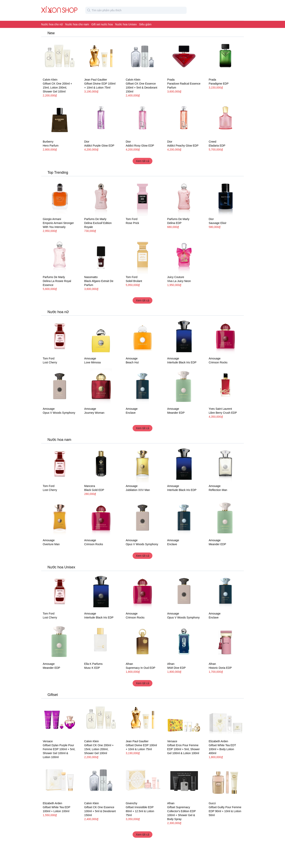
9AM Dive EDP (176, 668)
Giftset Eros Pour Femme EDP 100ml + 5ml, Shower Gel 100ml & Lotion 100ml (183, 749)
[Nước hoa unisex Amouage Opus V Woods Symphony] (60, 387)
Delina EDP (174, 223)
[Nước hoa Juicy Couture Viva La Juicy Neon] (184, 255)
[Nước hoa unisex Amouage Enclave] (142, 387)
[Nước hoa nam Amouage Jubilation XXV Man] (142, 464)
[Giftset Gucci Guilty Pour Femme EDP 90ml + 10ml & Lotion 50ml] (225, 781)
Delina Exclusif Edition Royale (98, 225)
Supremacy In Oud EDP (140, 668)
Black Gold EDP (94, 490)
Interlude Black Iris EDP (182, 362)
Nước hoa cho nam (77, 24)
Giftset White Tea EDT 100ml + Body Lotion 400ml (222, 749)
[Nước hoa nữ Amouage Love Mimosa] (101, 336)
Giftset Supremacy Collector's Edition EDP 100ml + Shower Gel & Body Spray (181, 813)
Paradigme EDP (218, 84)
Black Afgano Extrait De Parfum (99, 283)
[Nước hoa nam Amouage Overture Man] (60, 518)
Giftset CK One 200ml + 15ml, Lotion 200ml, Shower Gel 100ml (57, 88)
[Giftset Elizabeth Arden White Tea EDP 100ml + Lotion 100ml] (60, 781)
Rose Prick (132, 223)
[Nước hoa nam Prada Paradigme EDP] (225, 58)
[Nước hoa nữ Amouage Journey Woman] (101, 387)
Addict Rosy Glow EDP (140, 146)
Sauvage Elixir (218, 223)
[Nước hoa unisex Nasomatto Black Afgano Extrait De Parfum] (101, 255)
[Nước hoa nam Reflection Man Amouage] (225, 464)
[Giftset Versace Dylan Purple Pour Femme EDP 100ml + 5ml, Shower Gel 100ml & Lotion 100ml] (60, 719)
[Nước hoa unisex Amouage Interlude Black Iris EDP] (184, 336)
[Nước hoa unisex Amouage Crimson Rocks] (225, 336)
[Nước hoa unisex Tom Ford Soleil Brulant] (142, 255)
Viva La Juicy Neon (179, 281)
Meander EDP (176, 413)
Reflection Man (218, 490)
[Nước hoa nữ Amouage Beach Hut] (142, 336)
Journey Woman (94, 413)
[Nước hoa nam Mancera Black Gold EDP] (101, 464)
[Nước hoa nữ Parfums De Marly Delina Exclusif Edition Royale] (101, 197)
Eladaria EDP (217, 146)
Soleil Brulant (134, 281)
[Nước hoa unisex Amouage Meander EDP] (184, 387)
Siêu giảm (145, 24)
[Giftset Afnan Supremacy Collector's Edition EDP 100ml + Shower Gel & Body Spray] (184, 781)
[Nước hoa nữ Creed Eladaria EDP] (225, 120)
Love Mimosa (93, 362)
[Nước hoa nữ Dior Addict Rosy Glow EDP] (142, 120)
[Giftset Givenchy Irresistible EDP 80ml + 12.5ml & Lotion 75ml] (142, 781)
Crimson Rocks (218, 362)
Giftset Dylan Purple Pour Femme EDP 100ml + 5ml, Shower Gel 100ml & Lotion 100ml (59, 751)
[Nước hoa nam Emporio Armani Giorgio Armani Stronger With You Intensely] (60, 197)
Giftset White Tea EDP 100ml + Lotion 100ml (57, 809)
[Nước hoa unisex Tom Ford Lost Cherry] (60, 336)
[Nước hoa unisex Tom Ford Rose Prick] (142, 197)
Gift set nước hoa (102, 24)
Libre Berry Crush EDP (223, 413)
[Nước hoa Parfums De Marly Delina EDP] (184, 197)
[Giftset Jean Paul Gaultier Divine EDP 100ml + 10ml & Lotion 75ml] (101, 58)
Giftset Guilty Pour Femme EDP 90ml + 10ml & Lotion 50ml (225, 811)
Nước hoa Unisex (126, 24)
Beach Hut (132, 362)
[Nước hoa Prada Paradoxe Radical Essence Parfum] (184, 58)
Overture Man (51, 544)
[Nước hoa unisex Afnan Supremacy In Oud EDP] (142, 642)
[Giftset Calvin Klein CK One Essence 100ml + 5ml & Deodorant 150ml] (142, 58)
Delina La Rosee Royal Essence (57, 283)
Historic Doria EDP (220, 668)
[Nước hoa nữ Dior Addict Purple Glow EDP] (101, 120)
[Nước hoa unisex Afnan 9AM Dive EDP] (184, 642)
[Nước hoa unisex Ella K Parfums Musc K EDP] (101, 642)
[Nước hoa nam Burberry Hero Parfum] (60, 120)
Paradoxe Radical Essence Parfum (184, 86)
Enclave (131, 413)
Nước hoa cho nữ (52, 24)
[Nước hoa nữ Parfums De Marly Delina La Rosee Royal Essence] (60, 255)
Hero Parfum (51, 146)
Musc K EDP (92, 668)
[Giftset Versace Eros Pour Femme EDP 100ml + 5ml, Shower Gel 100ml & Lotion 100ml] (184, 719)
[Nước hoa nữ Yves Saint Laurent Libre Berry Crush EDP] (225, 387)
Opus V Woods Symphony (59, 413)
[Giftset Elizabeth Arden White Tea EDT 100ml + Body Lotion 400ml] (225, 719)
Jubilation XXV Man (138, 490)
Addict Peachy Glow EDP (183, 146)
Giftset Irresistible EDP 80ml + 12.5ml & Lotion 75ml (140, 811)
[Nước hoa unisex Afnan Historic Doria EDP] (225, 642)
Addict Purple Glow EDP (99, 146)
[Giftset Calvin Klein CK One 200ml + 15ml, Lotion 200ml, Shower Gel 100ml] (60, 58)
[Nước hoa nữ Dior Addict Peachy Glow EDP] (184, 120)
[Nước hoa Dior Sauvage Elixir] (225, 197)
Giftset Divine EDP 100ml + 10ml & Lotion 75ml (100, 86)
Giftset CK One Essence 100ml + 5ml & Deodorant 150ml (141, 88)
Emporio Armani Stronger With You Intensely (58, 225)
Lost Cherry (50, 362)
